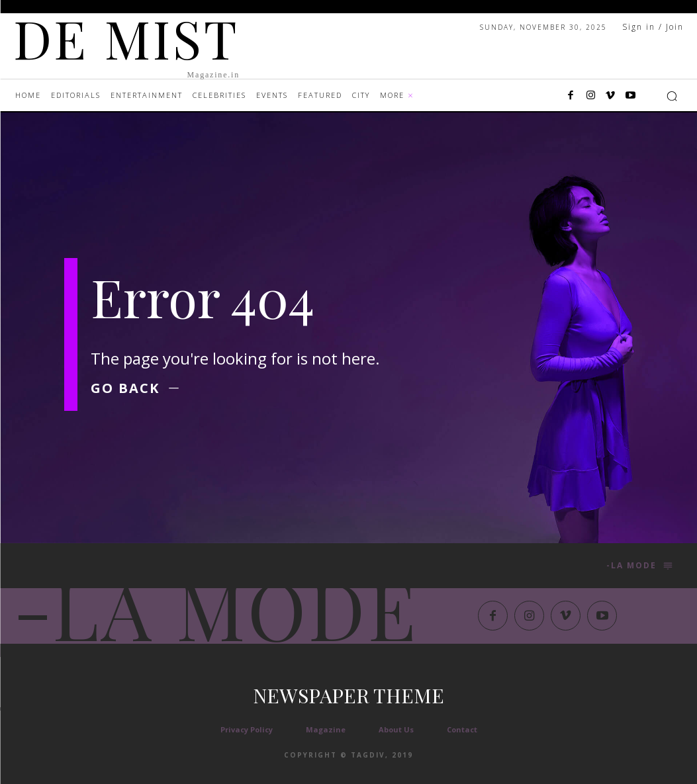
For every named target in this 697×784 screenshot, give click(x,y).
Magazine (326, 729)
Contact (462, 729)
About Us (396, 729)
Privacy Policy (247, 729)
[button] (672, 96)
